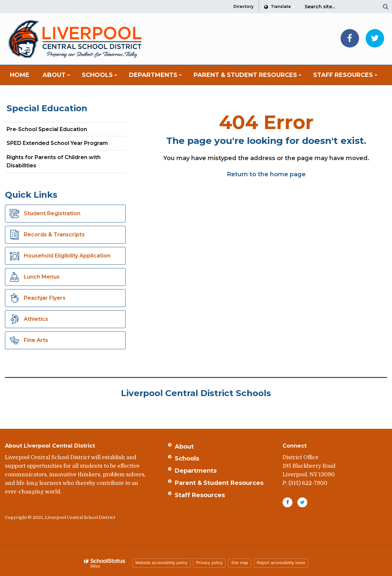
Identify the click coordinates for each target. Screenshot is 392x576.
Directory (243, 6)
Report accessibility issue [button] (281, 563)
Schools (187, 458)
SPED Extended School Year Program (57, 143)
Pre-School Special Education (47, 129)
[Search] (385, 7)
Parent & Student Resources (219, 483)
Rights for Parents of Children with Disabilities (54, 162)
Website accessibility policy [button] (162, 563)
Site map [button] (240, 563)
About (184, 447)
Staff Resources (200, 495)
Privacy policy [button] (209, 563)
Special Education (47, 108)
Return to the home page (266, 174)
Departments (196, 471)
